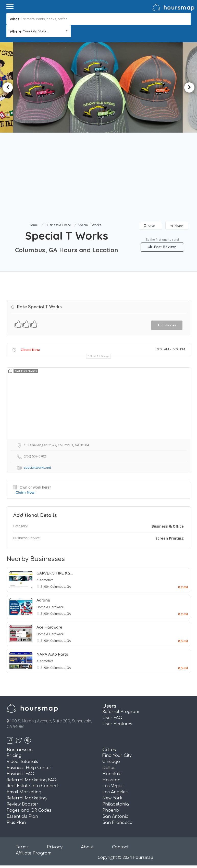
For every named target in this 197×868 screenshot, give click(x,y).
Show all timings (100, 356)
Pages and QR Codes (29, 810)
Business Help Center (29, 768)
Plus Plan (16, 823)
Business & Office (58, 225)
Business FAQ (21, 774)
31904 (45, 587)
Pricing (14, 756)
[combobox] (39, 31)
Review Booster (23, 804)
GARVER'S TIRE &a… (55, 573)
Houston (111, 780)
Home (33, 225)
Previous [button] (8, 87)
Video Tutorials (22, 762)
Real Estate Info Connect (33, 786)
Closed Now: (30, 350)
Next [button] (189, 87)
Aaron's (43, 600)
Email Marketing (24, 792)
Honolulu (112, 774)
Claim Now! (26, 492)
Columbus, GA (61, 587)
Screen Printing (170, 538)
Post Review (162, 247)
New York (112, 798)
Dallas (109, 768)
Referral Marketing (27, 798)
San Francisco (117, 823)
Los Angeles (115, 792)
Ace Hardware (49, 627)
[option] (98, 87)
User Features (117, 724)
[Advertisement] (98, 184)
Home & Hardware (50, 607)
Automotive (45, 580)
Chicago (111, 762)
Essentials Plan (22, 816)
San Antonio (115, 816)
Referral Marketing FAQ (32, 780)
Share (177, 226)
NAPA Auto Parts (52, 654)
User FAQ (112, 718)
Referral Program (121, 712)
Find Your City (117, 756)
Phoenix (111, 810)
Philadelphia (116, 804)
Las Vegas (113, 786)
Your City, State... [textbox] (36, 31)
